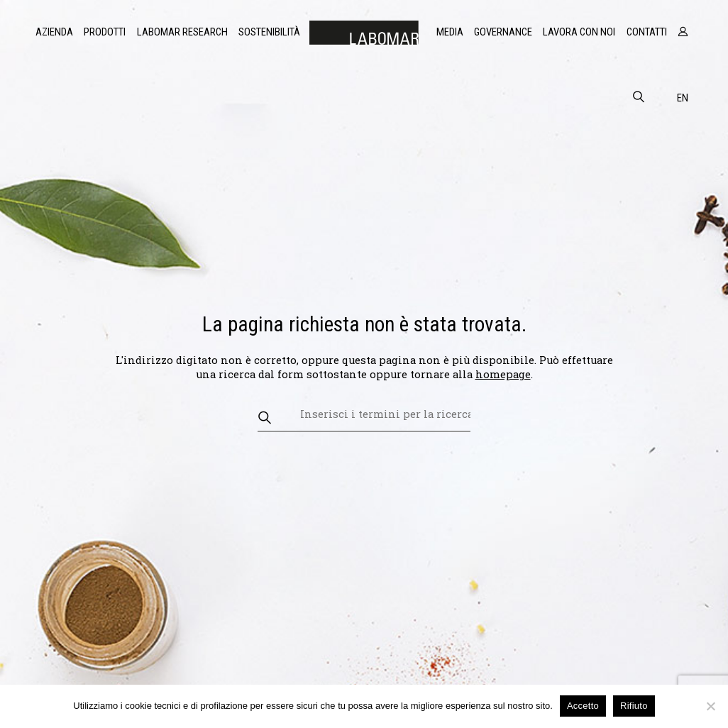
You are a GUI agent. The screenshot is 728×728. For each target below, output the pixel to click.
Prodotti (105, 32)
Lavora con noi (579, 32)
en (683, 98)
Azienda (54, 32)
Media (450, 32)
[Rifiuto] (710, 706)
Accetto (583, 706)
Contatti (647, 32)
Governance (503, 32)
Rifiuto (634, 706)
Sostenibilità (269, 32)
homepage (503, 374)
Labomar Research (182, 32)
